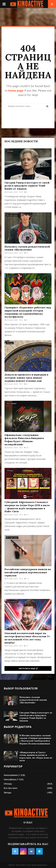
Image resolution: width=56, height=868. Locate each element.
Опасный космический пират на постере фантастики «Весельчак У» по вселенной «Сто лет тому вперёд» (27, 638)
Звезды (10, 343)
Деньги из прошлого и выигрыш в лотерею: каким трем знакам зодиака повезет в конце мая (26, 378)
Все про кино (12, 215)
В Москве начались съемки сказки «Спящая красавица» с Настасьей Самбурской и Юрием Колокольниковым (35, 740)
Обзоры (10, 151)
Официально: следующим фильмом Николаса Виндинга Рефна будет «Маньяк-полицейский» (24, 440)
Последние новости (21, 141)
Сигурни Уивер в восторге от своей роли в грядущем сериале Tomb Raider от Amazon (27, 186)
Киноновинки (12, 276)
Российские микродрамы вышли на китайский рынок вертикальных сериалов (28, 572)
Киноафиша (11, 403)
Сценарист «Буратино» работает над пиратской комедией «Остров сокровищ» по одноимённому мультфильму (28, 312)
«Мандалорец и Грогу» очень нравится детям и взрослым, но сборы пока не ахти (36, 756)
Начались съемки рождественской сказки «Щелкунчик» (27, 248)
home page (16, 90)
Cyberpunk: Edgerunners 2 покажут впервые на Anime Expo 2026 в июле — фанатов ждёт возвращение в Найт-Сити (27, 507)
